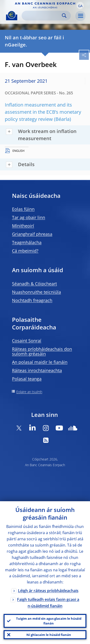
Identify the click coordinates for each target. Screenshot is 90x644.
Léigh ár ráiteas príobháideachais (48, 591)
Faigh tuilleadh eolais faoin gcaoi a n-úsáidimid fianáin (48, 603)
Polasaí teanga (27, 379)
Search (64, 16)
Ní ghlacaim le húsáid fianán (49, 635)
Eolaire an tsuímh (29, 392)
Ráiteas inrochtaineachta (37, 370)
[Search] (42, 16)
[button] (80, 5)
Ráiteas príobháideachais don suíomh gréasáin (42, 351)
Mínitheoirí (23, 226)
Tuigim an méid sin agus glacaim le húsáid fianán (49, 621)
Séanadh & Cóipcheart (34, 284)
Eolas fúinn (23, 209)
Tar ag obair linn (29, 217)
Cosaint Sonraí (27, 341)
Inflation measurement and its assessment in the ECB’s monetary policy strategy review (43, 112)
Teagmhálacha (27, 242)
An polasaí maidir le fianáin (40, 362)
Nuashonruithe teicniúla (36, 292)
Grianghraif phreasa (32, 234)
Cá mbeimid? (25, 251)
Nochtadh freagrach (32, 300)
